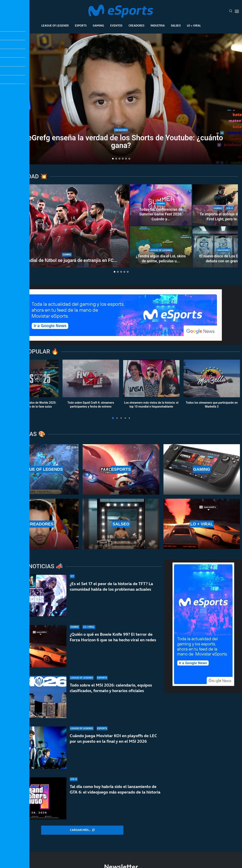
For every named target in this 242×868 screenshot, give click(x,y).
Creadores (136, 26)
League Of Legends (55, 26)
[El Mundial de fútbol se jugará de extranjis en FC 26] (67, 226)
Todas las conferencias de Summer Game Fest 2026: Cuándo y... (161, 214)
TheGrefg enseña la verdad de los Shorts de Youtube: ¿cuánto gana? (121, 142)
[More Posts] (82, 830)
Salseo (176, 26)
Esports (81, 26)
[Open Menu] (237, 11)
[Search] (231, 11)
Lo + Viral (194, 26)
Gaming (98, 26)
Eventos (116, 26)
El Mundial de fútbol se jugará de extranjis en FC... (67, 260)
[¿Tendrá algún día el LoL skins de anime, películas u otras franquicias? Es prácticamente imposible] (161, 247)
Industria (158, 26)
